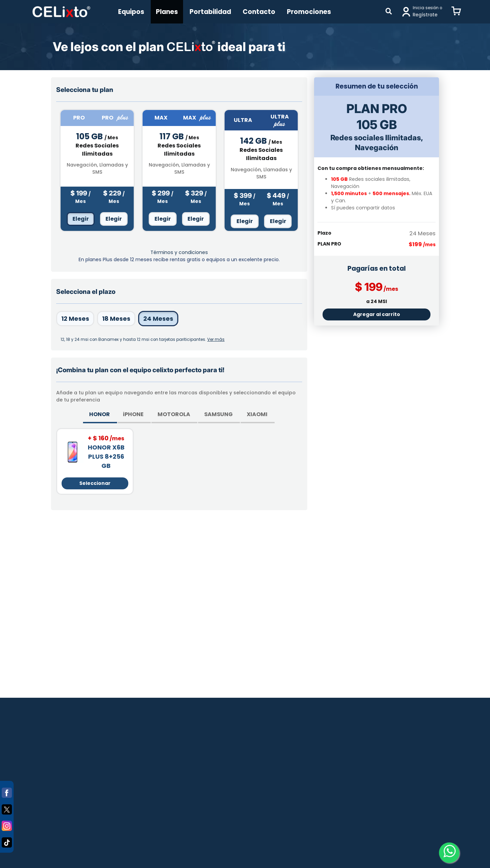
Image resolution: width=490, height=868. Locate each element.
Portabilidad (210, 12)
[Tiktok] (7, 841)
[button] (456, 12)
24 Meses (158, 319)
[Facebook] (7, 791)
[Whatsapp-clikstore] (449, 853)
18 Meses (116, 319)
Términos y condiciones (179, 252)
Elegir (81, 219)
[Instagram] (7, 824)
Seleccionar (95, 483)
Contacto (259, 12)
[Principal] (61, 12)
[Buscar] (389, 12)
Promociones (309, 12)
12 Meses (75, 319)
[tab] (100, 415)
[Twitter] (7, 808)
